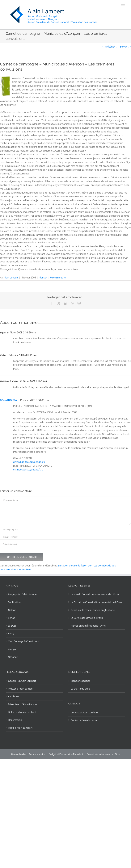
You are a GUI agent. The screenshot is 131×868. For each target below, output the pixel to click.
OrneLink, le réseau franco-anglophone (93, 610)
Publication (14, 602)
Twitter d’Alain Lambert (21, 689)
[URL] (65, 544)
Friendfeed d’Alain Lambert (23, 704)
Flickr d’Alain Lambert (20, 728)
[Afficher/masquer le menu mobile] (123, 6)
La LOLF (12, 626)
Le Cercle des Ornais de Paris (87, 618)
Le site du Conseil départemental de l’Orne (95, 594)
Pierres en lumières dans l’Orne (88, 626)
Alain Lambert (11, 278)
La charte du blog (80, 689)
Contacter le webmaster (84, 720)
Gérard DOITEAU (9, 400)
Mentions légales (80, 681)
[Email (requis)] (65, 537)
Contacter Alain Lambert (84, 712)
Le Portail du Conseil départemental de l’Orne (96, 602)
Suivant (124, 47)
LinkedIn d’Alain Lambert (22, 712)
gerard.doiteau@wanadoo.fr (29, 462)
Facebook (14, 696)
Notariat (13, 657)
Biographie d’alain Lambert (23, 594)
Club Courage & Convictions (24, 641)
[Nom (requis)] (65, 530)
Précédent (111, 47)
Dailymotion (15, 720)
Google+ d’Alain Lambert (22, 681)
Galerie (12, 610)
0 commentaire (58, 278)
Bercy (11, 633)
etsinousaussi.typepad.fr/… (28, 469)
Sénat (11, 618)
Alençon (43, 278)
